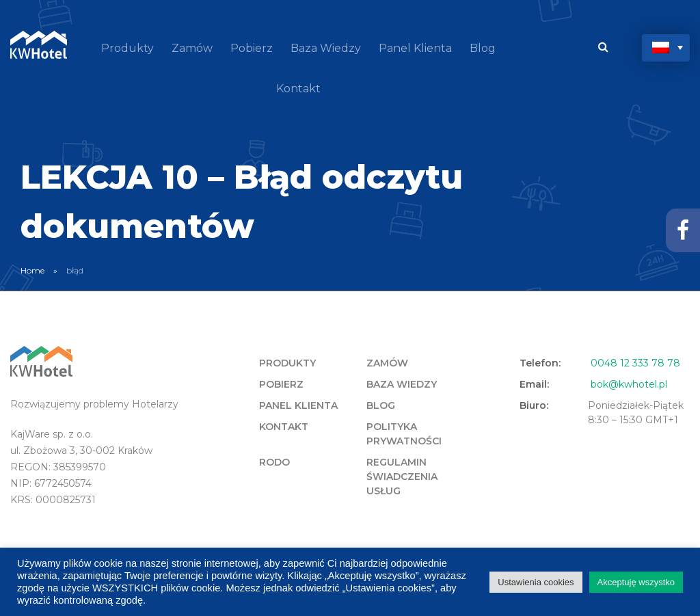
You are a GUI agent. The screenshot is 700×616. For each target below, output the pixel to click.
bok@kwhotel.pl (629, 384)
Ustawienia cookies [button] (536, 582)
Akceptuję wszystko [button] (636, 582)
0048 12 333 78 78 (635, 363)
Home (32, 270)
